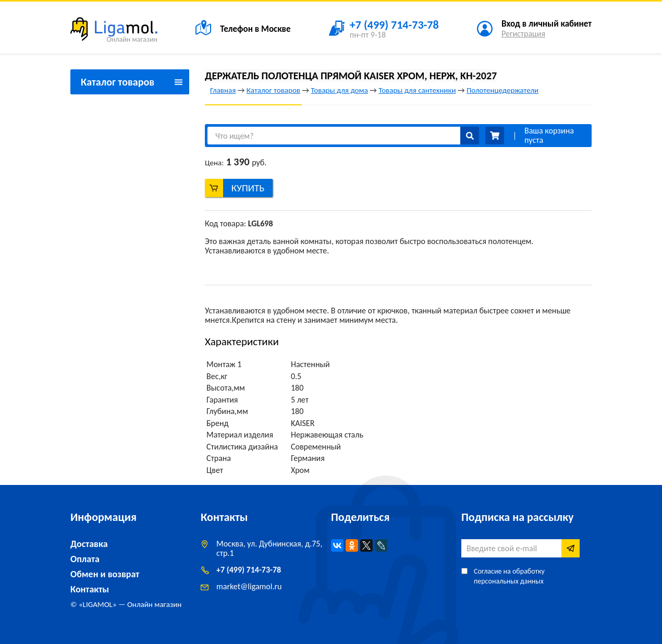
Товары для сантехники (417, 90)
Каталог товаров (273, 90)
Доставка (89, 544)
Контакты (90, 589)
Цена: (214, 163)
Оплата (85, 559)
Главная (223, 90)
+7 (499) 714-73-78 (249, 570)
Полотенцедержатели (502, 90)
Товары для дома (339, 90)
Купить (248, 188)
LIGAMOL (98, 604)
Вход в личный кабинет (547, 24)
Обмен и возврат (105, 574)
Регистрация (523, 34)
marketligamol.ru (249, 586)
